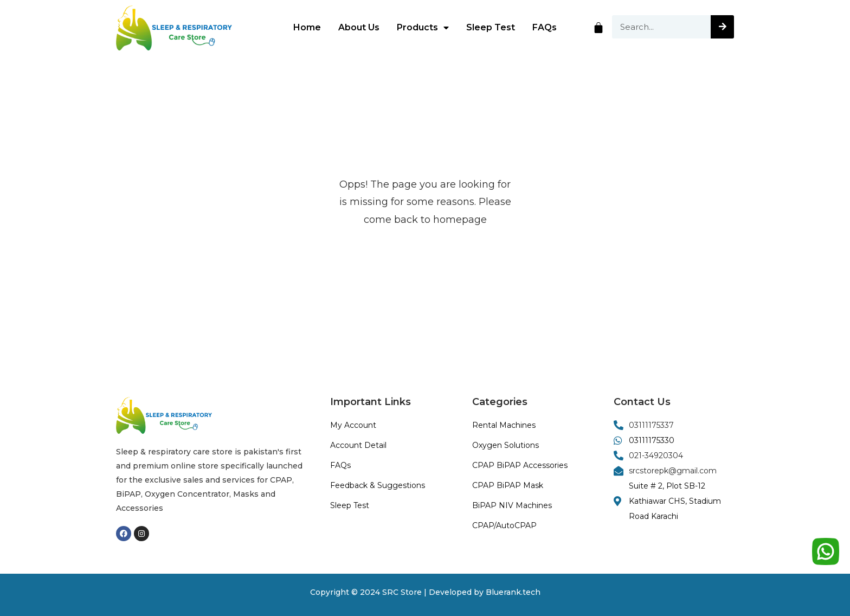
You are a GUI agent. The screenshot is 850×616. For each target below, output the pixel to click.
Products (423, 28)
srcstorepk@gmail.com (673, 471)
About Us (359, 27)
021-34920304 (656, 455)
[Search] (722, 27)
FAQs (545, 27)
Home (307, 27)
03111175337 (651, 425)
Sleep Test (491, 27)
